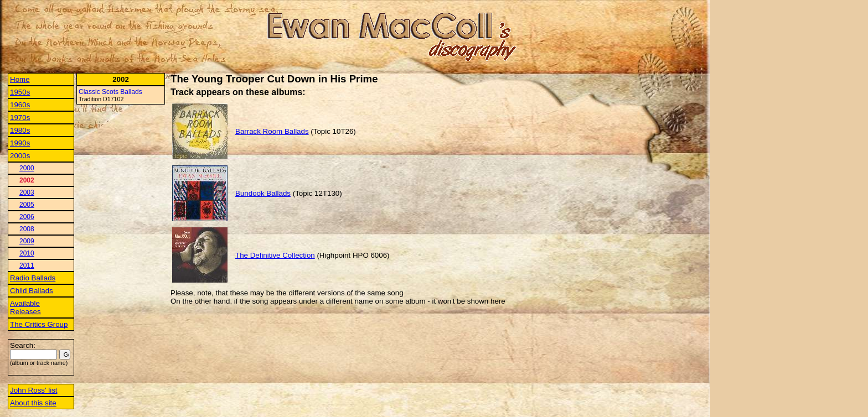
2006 (27, 217)
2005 (27, 205)
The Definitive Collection (275, 255)
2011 (27, 265)
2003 (27, 192)
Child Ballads (32, 291)
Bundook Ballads (263, 193)
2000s (20, 156)
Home (20, 79)
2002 (27, 180)
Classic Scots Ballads (110, 92)
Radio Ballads (33, 278)
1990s (20, 143)
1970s (20, 118)
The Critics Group (39, 324)
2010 (27, 253)
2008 (27, 229)
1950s (20, 92)
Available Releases (25, 307)
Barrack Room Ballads (272, 131)
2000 (27, 168)
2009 (27, 241)
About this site (33, 403)
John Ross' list (34, 390)
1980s (20, 130)
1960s (20, 105)
